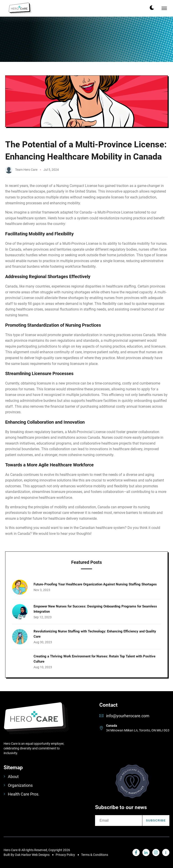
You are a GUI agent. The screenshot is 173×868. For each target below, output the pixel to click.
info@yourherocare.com (128, 716)
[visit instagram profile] (156, 852)
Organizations (18, 785)
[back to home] (20, 8)
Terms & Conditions (95, 855)
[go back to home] (36, 722)
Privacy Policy (65, 855)
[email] (119, 821)
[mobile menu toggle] (164, 8)
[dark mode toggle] (152, 8)
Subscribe (156, 820)
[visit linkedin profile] (136, 852)
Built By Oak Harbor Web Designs (27, 855)
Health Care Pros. (22, 794)
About (11, 777)
